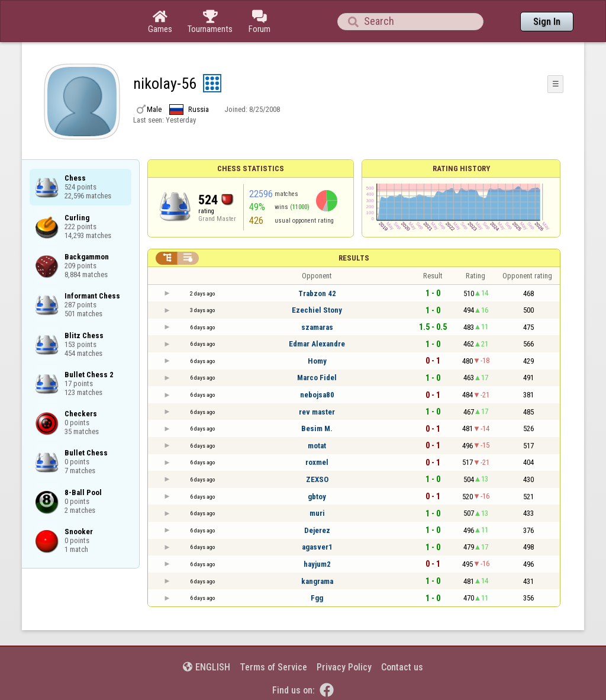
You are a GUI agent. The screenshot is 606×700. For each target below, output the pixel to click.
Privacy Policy (344, 667)
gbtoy (317, 497)
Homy (317, 361)
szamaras (317, 327)
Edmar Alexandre (317, 344)
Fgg (317, 598)
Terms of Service (273, 667)
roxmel (317, 462)
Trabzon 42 (317, 293)
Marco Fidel (317, 378)
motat (317, 446)
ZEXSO (317, 479)
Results (354, 258)
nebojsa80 (317, 395)
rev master (317, 412)
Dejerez (317, 530)
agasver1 (317, 547)
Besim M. (317, 428)
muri (317, 513)
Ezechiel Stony (317, 310)
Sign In (547, 22)
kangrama (317, 581)
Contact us (402, 667)
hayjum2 (317, 564)
